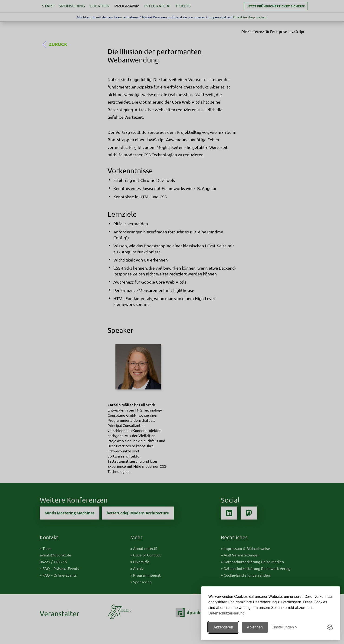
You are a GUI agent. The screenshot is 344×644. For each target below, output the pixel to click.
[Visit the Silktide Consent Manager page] (330, 627)
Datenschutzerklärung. (227, 613)
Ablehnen (255, 627)
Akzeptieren (223, 627)
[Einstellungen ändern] (284, 627)
